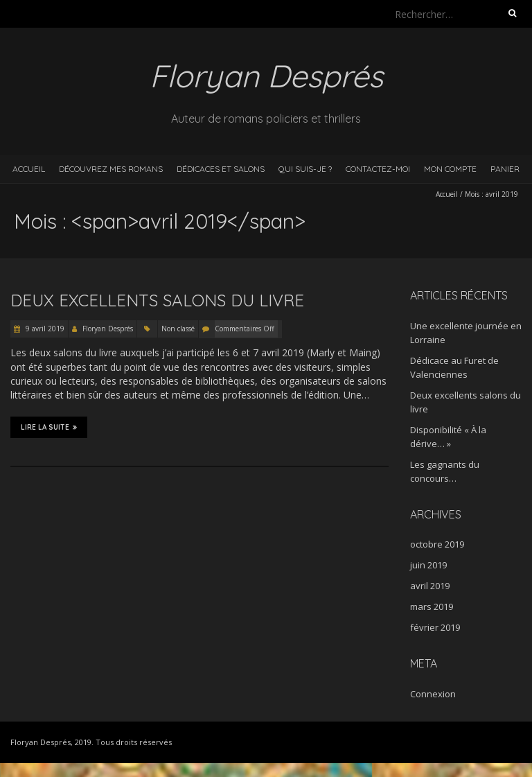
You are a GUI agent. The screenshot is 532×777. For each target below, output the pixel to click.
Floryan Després (108, 329)
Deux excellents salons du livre (157, 300)
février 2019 (435, 627)
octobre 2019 (437, 544)
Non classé (178, 329)
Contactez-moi (378, 169)
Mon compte (450, 169)
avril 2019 (430, 586)
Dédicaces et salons (221, 169)
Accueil (29, 169)
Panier (505, 169)
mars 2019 (432, 606)
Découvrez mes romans (111, 169)
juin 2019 (428, 565)
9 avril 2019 (44, 329)
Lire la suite (49, 427)
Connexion (433, 694)
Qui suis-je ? (305, 169)
